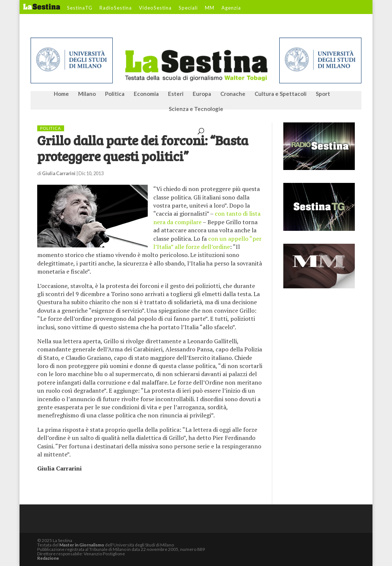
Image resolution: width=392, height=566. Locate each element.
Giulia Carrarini (59, 173)
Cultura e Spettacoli (281, 94)
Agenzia (231, 8)
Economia (146, 94)
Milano (87, 94)
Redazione (48, 558)
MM (210, 8)
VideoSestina (155, 8)
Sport (323, 94)
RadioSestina (116, 8)
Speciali (188, 8)
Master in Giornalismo (82, 545)
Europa (202, 94)
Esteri (176, 94)
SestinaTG (80, 8)
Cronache (233, 94)
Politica (115, 94)
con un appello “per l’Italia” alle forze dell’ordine (207, 243)
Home (61, 94)
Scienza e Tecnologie (196, 109)
